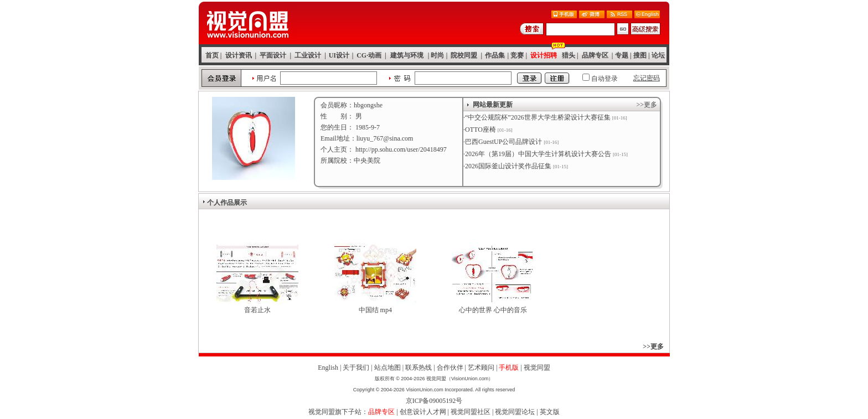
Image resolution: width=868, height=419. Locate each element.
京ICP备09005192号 (434, 401)
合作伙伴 (450, 368)
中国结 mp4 (375, 310)
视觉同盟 (537, 368)
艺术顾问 (481, 368)
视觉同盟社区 (471, 412)
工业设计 (308, 55)
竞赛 (517, 55)
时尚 (437, 55)
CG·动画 (369, 55)
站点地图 (387, 368)
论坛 (658, 55)
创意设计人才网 (423, 412)
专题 (622, 55)
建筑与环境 (407, 55)
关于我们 (356, 368)
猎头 (569, 55)
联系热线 (418, 368)
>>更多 (647, 105)
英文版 (550, 412)
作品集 (495, 55)
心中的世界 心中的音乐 (493, 310)
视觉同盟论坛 (515, 412)
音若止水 (257, 310)
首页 (212, 55)
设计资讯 (239, 55)
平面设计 (273, 55)
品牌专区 (595, 55)
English (328, 368)
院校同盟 (464, 55)
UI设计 (339, 55)
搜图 (640, 55)
